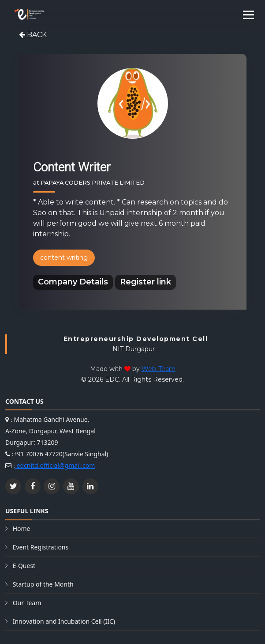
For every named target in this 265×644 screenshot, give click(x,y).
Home (22, 528)
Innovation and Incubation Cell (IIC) (64, 621)
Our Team (27, 603)
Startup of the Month (43, 584)
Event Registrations (41, 547)
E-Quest (24, 566)
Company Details (73, 282)
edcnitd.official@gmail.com (55, 465)
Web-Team (159, 369)
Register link (146, 282)
